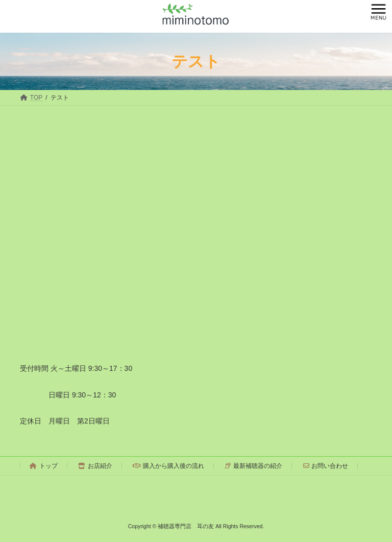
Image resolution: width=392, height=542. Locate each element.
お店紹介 (95, 466)
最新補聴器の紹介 (253, 466)
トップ (44, 466)
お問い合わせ (326, 466)
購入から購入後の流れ (168, 466)
